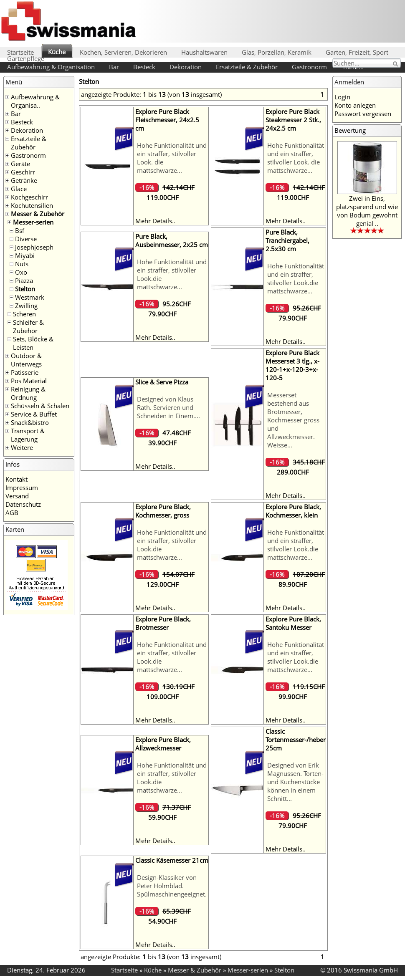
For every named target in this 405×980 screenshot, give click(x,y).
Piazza (24, 280)
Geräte (20, 164)
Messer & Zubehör (38, 214)
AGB (12, 513)
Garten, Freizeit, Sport (357, 52)
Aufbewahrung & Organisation (51, 67)
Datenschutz (23, 504)
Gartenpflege (26, 58)
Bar (114, 67)
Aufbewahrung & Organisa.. (35, 101)
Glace (19, 189)
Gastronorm (309, 67)
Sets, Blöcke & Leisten (33, 343)
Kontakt (16, 479)
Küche (57, 52)
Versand (17, 496)
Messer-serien (33, 222)
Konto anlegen (355, 105)
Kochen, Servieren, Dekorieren (123, 52)
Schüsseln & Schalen (40, 406)
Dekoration (186, 67)
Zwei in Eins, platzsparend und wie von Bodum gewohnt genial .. (367, 211)
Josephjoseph (34, 247)
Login (342, 97)
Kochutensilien (32, 205)
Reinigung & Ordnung (28, 393)
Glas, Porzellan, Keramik (277, 52)
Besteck (144, 67)
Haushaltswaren (204, 52)
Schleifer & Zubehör (28, 326)
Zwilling (26, 306)
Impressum (22, 487)
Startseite (20, 52)
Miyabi (25, 255)
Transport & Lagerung (28, 435)
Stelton (25, 289)
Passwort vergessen (363, 114)
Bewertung (350, 130)
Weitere (22, 447)
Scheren (24, 314)
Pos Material (29, 381)
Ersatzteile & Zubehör (247, 67)
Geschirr (23, 172)
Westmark (30, 297)
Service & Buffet (34, 414)
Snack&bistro (30, 422)
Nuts (22, 264)
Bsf (20, 230)
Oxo (21, 272)
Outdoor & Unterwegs (26, 360)
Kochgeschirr (29, 197)
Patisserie (25, 372)
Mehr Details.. (155, 221)
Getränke (24, 180)
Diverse (26, 239)
